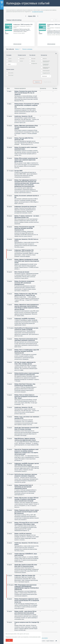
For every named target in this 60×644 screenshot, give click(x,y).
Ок (9, 640)
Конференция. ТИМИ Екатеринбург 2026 (23, 24)
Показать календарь (27, 49)
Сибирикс (52, 641)
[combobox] (12, 64)
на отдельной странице (38, 12)
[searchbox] (11, 64)
